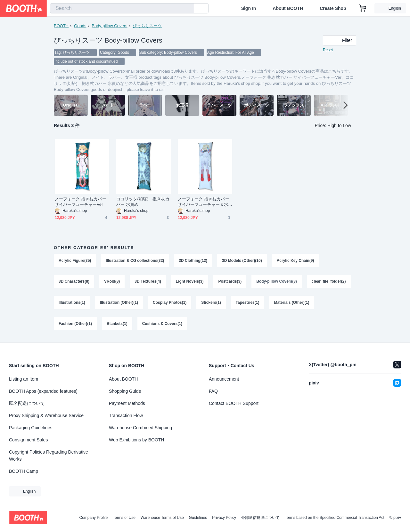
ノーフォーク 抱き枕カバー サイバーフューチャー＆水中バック (204, 202)
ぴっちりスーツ (147, 26)
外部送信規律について (260, 518)
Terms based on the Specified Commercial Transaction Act (335, 518)
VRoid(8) (112, 282)
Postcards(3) (230, 282)
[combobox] (122, 8)
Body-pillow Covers (109, 26)
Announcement (224, 379)
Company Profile (93, 518)
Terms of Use (124, 518)
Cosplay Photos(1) (170, 303)
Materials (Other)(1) (292, 303)
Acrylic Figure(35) (75, 261)
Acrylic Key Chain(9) (295, 261)
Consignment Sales (28, 440)
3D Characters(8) (74, 282)
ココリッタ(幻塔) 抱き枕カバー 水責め (143, 202)
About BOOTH (288, 8)
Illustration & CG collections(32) (135, 261)
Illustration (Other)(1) (119, 303)
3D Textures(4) (148, 282)
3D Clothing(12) (193, 261)
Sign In (249, 8)
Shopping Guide (125, 391)
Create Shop (333, 8)
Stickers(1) (211, 303)
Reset (328, 50)
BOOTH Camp (24, 471)
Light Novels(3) (190, 282)
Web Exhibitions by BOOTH (136, 440)
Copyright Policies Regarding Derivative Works (49, 455)
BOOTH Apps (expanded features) (43, 391)
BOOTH (61, 26)
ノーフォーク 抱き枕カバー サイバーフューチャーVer (81, 202)
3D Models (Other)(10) (242, 261)
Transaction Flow (126, 415)
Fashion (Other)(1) (75, 324)
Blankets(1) (117, 324)
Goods (80, 26)
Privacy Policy (224, 518)
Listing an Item (24, 379)
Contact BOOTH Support (234, 403)
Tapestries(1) (248, 303)
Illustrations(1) (72, 303)
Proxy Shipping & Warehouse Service (46, 415)
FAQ (213, 391)
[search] (188, 9)
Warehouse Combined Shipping (140, 428)
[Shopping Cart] (363, 8)
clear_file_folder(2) (329, 282)
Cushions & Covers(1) (162, 324)
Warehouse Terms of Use (162, 518)
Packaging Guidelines (31, 428)
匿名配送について (27, 403)
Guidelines (198, 518)
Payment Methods (127, 403)
